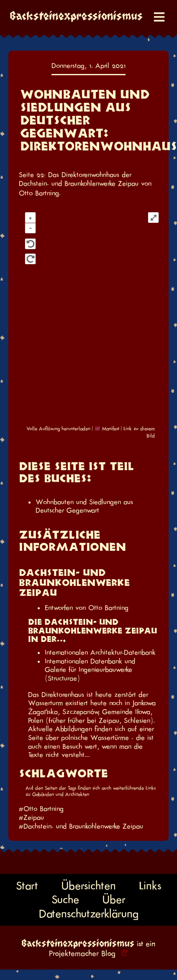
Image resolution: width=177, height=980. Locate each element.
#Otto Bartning (41, 809)
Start (27, 885)
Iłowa (143, 712)
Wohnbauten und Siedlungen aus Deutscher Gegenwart (84, 506)
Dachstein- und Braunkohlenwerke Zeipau (79, 183)
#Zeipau (31, 817)
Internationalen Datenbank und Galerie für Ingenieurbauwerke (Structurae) (90, 670)
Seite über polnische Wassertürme (80, 738)
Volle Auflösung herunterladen (58, 429)
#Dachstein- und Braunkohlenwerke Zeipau (81, 826)
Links (150, 885)
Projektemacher (74, 953)
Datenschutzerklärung (89, 914)
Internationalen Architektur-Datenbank (100, 652)
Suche (65, 900)
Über (114, 900)
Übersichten (89, 885)
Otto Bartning (39, 193)
